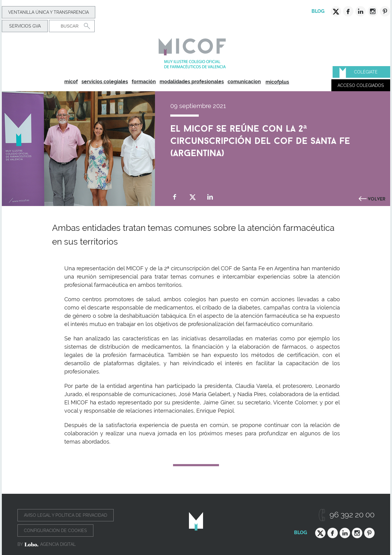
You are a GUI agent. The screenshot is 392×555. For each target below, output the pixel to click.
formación (144, 82)
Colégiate (366, 72)
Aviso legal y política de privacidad (66, 515)
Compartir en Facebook (175, 197)
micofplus (277, 82)
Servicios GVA (25, 26)
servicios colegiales (105, 82)
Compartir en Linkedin (210, 197)
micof (71, 82)
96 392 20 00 (352, 515)
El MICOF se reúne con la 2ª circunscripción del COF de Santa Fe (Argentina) (260, 139)
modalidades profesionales (192, 82)
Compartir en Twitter (192, 197)
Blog (318, 11)
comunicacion (244, 82)
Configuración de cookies (55, 531)
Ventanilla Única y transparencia (49, 12)
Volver (377, 198)
